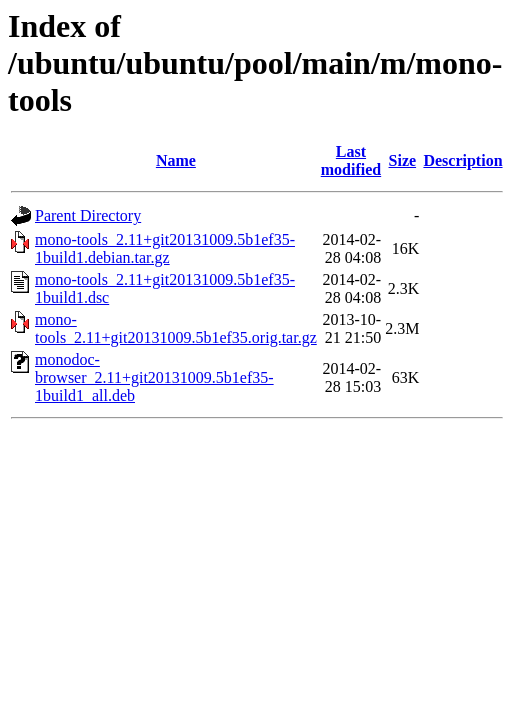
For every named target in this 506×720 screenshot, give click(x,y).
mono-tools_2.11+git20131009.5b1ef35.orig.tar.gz (176, 328)
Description (462, 160)
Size (403, 160)
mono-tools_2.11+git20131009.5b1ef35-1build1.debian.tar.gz (165, 248)
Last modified (351, 160)
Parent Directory (88, 215)
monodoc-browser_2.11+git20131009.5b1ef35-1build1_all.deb (154, 377)
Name (176, 160)
